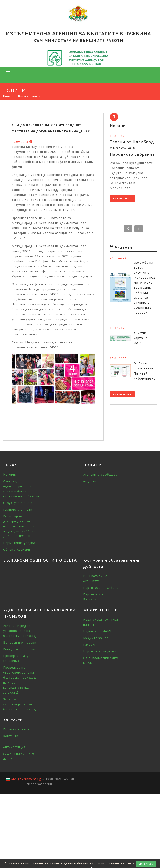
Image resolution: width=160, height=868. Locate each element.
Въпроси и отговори (20, 642)
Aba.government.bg (26, 779)
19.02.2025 (118, 328)
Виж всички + (122, 394)
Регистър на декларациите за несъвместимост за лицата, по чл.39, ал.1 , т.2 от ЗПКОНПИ (21, 526)
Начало (9, 96)
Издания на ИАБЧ (97, 631)
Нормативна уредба (19, 543)
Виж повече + (123, 199)
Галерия (90, 644)
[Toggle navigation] (8, 73)
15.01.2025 (118, 358)
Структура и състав (19, 503)
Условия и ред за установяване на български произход (19, 631)
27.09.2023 (20, 142)
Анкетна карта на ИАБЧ (141, 338)
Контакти (11, 736)
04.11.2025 (118, 257)
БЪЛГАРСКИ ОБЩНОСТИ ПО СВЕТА (40, 560)
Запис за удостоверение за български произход (19, 704)
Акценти (90, 481)
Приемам (146, 864)
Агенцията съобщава (100, 474)
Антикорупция (14, 747)
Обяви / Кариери (17, 549)
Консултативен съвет (21, 649)
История (10, 474)
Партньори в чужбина (101, 588)
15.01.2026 (118, 136)
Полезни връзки (16, 729)
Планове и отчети (18, 509)
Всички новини (29, 96)
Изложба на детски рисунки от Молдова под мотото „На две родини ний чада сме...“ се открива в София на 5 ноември (144, 287)
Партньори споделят (100, 651)
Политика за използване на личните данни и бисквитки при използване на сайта (70, 863)
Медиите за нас (96, 638)
